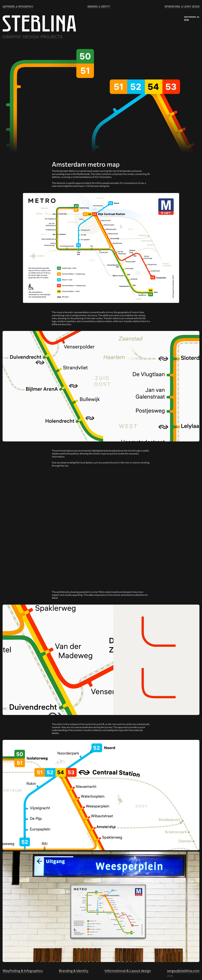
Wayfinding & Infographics (23, 971)
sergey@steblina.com (183, 971)
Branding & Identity (74, 971)
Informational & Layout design (128, 971)
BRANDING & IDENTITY (99, 6)
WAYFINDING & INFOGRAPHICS (18, 6)
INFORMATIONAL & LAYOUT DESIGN (182, 6)
